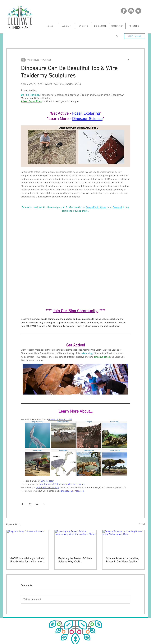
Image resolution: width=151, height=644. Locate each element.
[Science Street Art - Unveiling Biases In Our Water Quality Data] (123, 542)
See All (142, 524)
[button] (117, 36)
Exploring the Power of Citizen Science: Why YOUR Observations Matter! (75, 560)
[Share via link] (44, 504)
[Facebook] (124, 11)
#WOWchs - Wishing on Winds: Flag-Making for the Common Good (27, 560)
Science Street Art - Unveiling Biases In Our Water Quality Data (123, 560)
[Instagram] (131, 11)
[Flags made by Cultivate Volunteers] (28, 542)
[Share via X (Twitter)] (30, 504)
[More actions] (128, 60)
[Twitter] (138, 11)
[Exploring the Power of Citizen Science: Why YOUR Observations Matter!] (76, 542)
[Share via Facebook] (22, 504)
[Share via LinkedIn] (37, 504)
